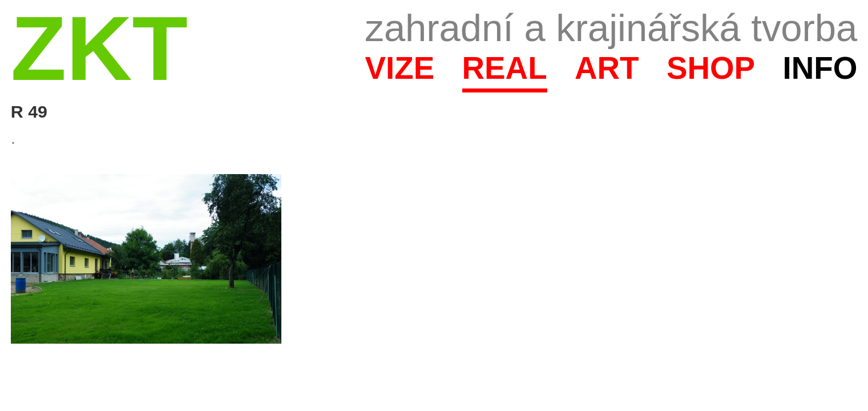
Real (505, 68)
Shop (711, 68)
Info (820, 68)
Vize (399, 68)
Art (607, 68)
